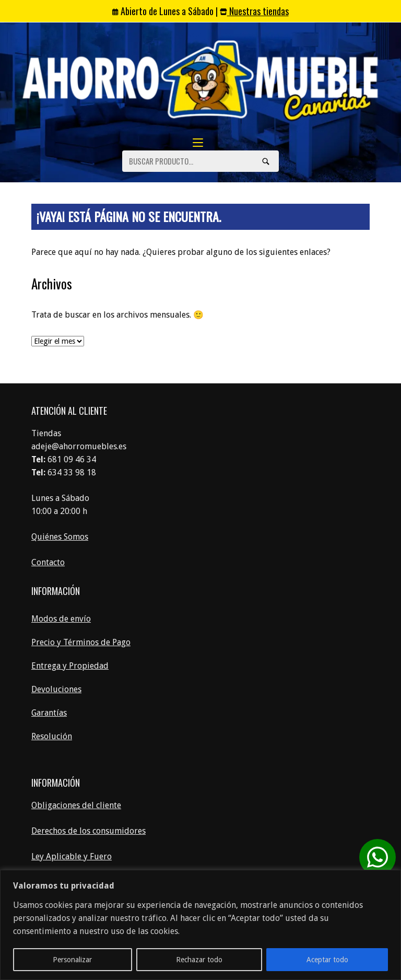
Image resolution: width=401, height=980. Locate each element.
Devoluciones (56, 689)
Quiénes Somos (60, 537)
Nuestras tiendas (254, 11)
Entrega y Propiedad (70, 666)
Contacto (48, 562)
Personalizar (72, 960)
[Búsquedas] (266, 161)
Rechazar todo (199, 960)
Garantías (49, 713)
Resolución (52, 736)
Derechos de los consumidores (89, 831)
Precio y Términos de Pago (81, 642)
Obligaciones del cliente (76, 805)
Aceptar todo (327, 960)
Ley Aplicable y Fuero (72, 856)
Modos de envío (61, 619)
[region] (200, 925)
